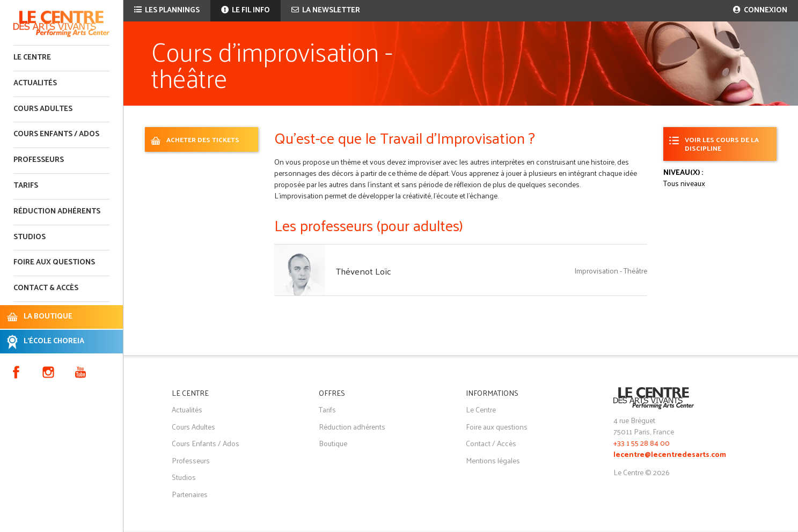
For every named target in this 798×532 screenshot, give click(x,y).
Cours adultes (43, 109)
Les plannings (167, 10)
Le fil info (246, 10)
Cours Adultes (193, 427)
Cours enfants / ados (56, 134)
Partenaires (190, 494)
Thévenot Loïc (364, 271)
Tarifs (26, 186)
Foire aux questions (54, 263)
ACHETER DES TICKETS (203, 139)
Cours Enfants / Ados (206, 443)
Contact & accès (46, 288)
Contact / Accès (491, 443)
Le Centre (32, 58)
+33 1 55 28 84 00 (642, 443)
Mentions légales (493, 460)
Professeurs (39, 160)
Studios (30, 237)
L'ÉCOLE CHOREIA (54, 341)
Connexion (760, 10)
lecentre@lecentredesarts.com (670, 455)
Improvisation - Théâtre (611, 271)
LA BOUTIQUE (48, 317)
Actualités (35, 83)
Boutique (333, 443)
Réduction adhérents (57, 212)
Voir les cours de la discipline (722, 143)
